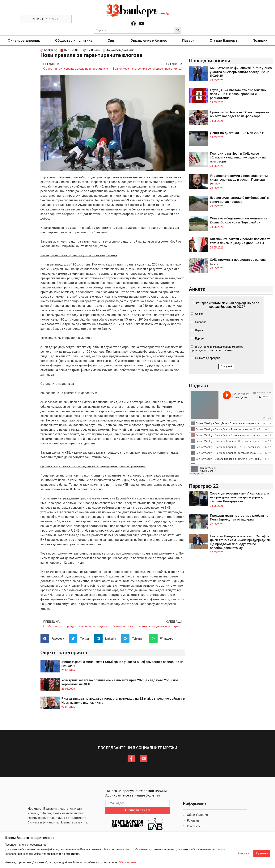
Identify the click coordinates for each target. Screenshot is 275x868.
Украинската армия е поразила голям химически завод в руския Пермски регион (239, 180)
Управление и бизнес (149, 40)
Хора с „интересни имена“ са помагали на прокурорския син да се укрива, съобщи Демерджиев (239, 497)
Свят (112, 40)
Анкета (197, 289)
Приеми (262, 853)
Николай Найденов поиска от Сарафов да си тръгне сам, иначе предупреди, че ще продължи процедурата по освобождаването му (240, 542)
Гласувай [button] (226, 366)
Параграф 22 (204, 486)
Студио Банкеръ (224, 40)
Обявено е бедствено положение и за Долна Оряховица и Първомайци (239, 220)
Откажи (244, 853)
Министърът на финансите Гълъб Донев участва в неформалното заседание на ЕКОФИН (241, 72)
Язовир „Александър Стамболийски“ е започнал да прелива (239, 200)
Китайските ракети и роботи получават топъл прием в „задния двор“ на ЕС (240, 241)
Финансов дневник (24, 40)
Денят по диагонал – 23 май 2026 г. (237, 133)
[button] (54, 639)
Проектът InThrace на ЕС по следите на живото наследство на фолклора (240, 114)
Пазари (188, 40)
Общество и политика (74, 40)
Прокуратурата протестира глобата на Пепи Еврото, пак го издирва (239, 517)
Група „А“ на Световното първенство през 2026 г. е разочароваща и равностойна (238, 94)
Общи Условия (128, 862)
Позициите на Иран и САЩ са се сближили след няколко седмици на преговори (238, 157)
